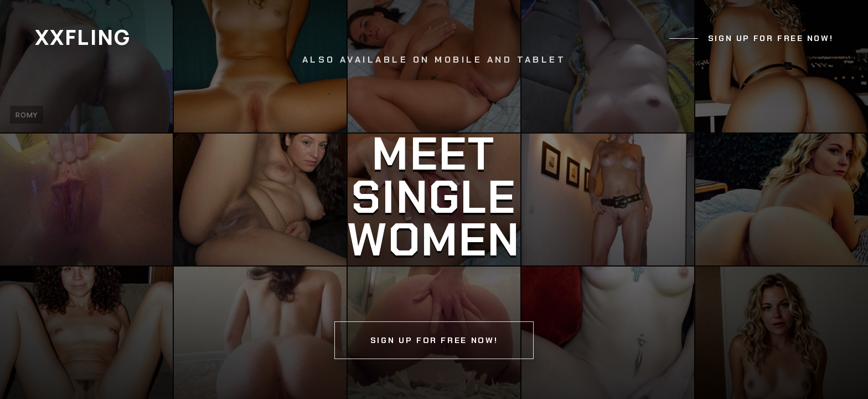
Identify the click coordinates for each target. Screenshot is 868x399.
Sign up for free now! (771, 38)
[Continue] (434, 199)
